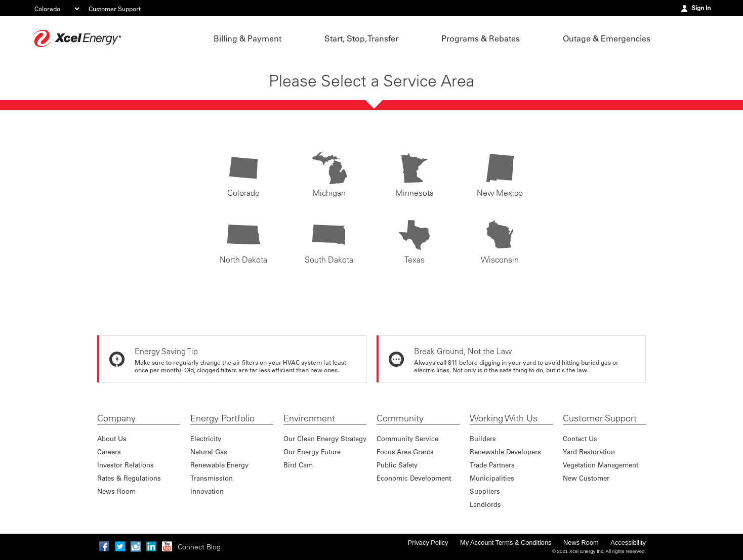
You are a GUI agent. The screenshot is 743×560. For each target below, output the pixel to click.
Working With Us (504, 418)
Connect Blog (199, 547)
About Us (112, 438)
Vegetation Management (601, 465)
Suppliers (485, 491)
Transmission (212, 478)
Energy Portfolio (222, 418)
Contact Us (580, 438)
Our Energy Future (312, 451)
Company (116, 418)
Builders (483, 438)
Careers (109, 451)
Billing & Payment (247, 38)
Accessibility (628, 543)
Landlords (485, 504)
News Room (116, 491)
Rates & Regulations (129, 478)
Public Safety (397, 465)
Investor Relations (126, 465)
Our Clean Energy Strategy (325, 438)
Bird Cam (298, 465)
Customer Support (115, 9)
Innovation (207, 491)
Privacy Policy (428, 543)
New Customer (586, 478)
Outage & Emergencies (607, 38)
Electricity (206, 438)
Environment (309, 418)
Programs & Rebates (481, 38)
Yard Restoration (589, 451)
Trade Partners (492, 465)
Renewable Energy (219, 465)
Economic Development (414, 478)
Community (400, 418)
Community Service (407, 438)
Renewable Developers (505, 451)
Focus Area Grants (405, 451)
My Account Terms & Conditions (506, 543)
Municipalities (492, 478)
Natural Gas (209, 451)
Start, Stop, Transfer (361, 38)
